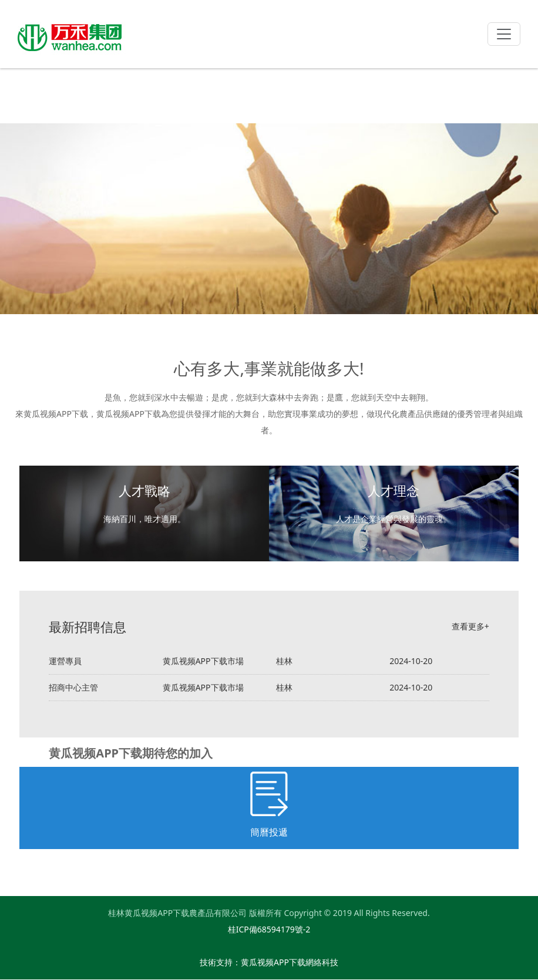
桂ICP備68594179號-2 (269, 929)
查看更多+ (470, 626)
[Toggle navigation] (504, 34)
